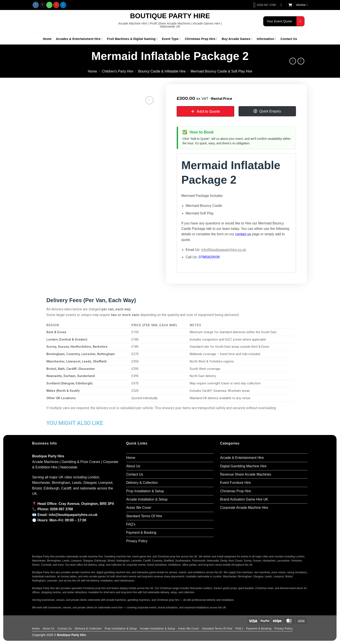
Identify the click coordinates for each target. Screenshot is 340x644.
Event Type (171, 39)
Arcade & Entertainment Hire (242, 458)
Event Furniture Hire (235, 483)
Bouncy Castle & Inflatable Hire (162, 71)
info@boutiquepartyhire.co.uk (224, 250)
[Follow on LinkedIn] (63, 5)
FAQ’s (131, 524)
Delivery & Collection (142, 483)
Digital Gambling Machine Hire (243, 466)
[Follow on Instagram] (36, 5)
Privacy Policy (137, 541)
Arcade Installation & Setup (147, 499)
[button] (282, 5)
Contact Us (289, 39)
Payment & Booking (141, 533)
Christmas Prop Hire (201, 39)
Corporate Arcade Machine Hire (244, 508)
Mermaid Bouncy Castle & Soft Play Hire (221, 71)
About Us (133, 466)
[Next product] (293, 61)
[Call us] (49, 5)
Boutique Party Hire (170, 16)
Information (266, 39)
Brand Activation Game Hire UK (244, 499)
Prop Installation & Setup (145, 491)
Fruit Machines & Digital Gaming (132, 39)
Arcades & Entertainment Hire (79, 39)
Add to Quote (208, 111)
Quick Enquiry (270, 111)
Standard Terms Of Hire (144, 516)
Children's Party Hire (118, 71)
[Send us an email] (43, 5)
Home (47, 39)
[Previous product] (301, 61)
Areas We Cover (139, 508)
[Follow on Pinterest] (56, 5)
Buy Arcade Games (237, 39)
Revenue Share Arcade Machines (246, 474)
